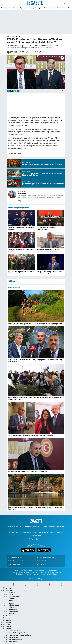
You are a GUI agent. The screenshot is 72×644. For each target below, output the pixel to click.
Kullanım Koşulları (39, 570)
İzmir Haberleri (6, 8)
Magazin (34, 8)
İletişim (7, 627)
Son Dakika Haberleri (15, 564)
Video (6, 618)
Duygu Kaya (22, 193)
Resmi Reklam (12, 612)
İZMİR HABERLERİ (56, 572)
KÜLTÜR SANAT (20, 574)
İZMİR (9, 595)
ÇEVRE (32, 572)
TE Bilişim (40, 579)
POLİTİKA (17, 36)
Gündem (16, 8)
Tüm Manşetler (42, 561)
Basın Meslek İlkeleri (27, 570)
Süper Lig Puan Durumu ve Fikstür (18, 635)
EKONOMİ (47, 572)
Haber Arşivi (41, 564)
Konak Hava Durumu (15, 558)
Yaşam (53, 8)
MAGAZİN (28, 574)
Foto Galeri (8, 616)
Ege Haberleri (25, 8)
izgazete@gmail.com (37, 539)
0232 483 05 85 (37, 536)
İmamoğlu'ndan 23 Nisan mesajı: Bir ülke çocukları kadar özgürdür (49, 272)
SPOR (39, 574)
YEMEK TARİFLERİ (52, 574)
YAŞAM (43, 574)
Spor (40, 8)
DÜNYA (10, 607)
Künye (15, 570)
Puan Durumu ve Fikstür (16, 561)
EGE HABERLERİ (13, 597)
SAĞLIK (34, 574)
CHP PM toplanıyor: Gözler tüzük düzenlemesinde (47, 228)
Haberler (10, 36)
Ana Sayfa (8, 588)
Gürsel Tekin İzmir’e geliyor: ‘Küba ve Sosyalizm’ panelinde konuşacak (48, 250)
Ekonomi (46, 8)
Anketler (7, 622)
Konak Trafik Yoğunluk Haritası (46, 558)
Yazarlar (7, 620)
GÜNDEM (26, 572)
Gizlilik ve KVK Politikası (52, 570)
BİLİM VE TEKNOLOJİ (17, 572)
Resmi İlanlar (62, 8)
